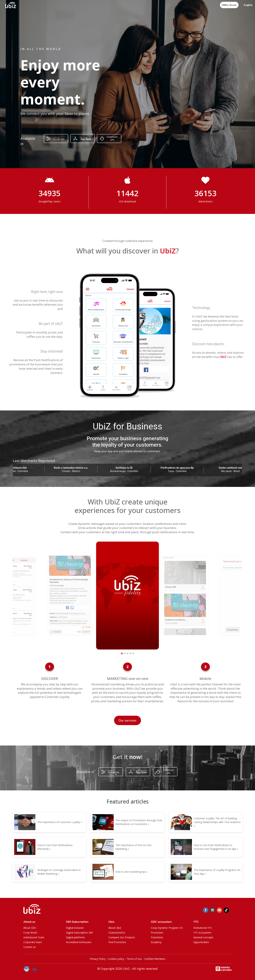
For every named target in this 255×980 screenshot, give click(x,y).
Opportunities (201, 942)
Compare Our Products (122, 937)
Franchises (157, 937)
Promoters (157, 933)
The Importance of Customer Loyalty (59, 822)
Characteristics (117, 933)
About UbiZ (115, 928)
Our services (128, 720)
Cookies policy (116, 959)
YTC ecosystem (202, 933)
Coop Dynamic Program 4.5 (167, 928)
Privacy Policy (98, 959)
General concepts (203, 937)
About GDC (30, 928)
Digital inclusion (75, 928)
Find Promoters (117, 942)
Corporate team (33, 942)
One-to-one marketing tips (131, 872)
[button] (248, 5)
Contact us (30, 947)
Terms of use (134, 959)
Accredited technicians (79, 942)
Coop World (30, 933)
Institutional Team (34, 937)
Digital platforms (75, 937)
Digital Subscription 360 (79, 933)
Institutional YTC (203, 928)
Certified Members (155, 959)
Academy (156, 942)
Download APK (112, 138)
